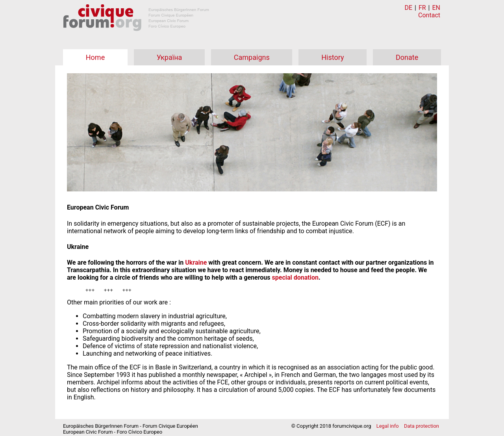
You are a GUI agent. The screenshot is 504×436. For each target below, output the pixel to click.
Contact (429, 15)
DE (409, 8)
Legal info (388, 427)
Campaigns (252, 57)
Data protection (422, 427)
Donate (407, 57)
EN (436, 8)
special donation (295, 277)
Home (95, 57)
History (333, 57)
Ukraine (196, 263)
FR (422, 8)
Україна (170, 57)
